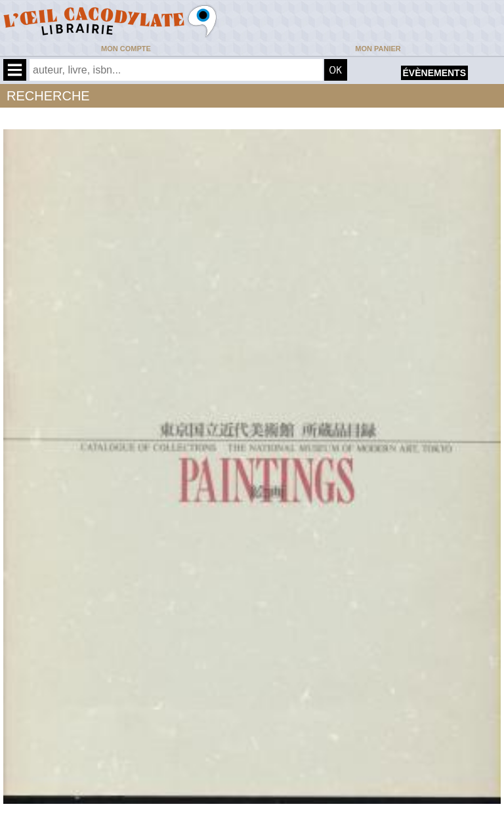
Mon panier (378, 49)
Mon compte (126, 49)
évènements (434, 73)
